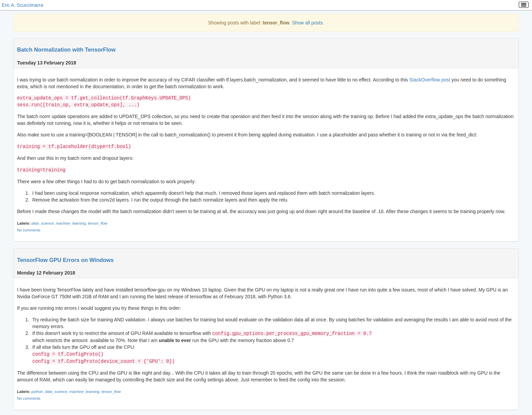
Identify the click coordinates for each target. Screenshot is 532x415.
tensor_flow (98, 223)
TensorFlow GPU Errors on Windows (65, 259)
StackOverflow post (430, 80)
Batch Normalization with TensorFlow (66, 50)
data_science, (43, 223)
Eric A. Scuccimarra (22, 5)
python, (38, 390)
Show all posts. (308, 23)
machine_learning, (72, 223)
